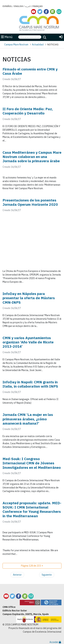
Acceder (55, 642)
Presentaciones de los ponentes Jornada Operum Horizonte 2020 (30, 202)
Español (7, 6)
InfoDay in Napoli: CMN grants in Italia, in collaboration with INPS (30, 384)
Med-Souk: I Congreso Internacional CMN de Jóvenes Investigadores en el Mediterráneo (32, 463)
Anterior (17, 575)
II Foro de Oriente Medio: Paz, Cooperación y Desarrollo (28, 111)
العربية (28, 6)
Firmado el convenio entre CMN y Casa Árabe (30, 71)
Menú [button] (7, 37)
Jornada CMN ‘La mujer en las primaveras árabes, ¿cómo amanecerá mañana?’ (28, 419)
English (19, 6)
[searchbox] (30, 37)
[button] (32, 566)
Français (38, 6)
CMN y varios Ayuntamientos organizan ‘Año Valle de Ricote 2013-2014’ (28, 342)
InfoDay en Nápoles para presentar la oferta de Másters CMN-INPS (29, 298)
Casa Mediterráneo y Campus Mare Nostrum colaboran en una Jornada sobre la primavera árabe (32, 157)
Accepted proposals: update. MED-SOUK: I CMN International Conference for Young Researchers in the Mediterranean (32, 509)
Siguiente (47, 575)
